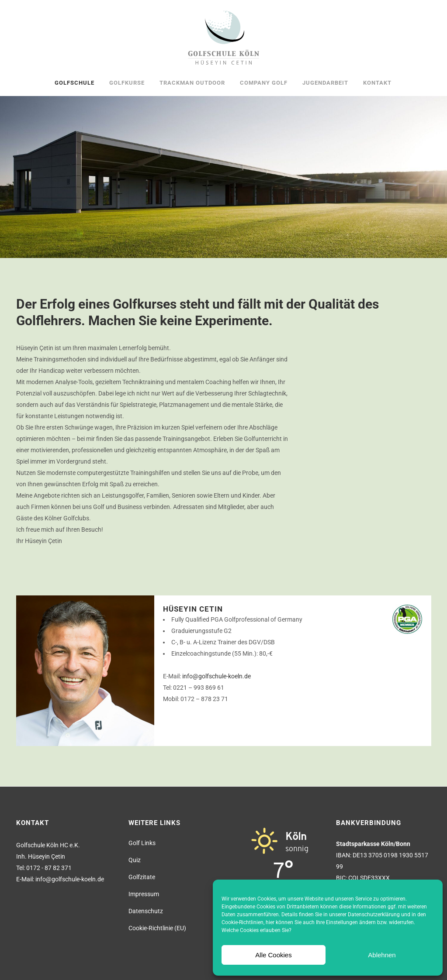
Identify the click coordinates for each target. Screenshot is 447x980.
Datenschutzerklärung (374, 915)
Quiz (135, 860)
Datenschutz (146, 911)
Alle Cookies (273, 955)
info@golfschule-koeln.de (217, 676)
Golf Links (142, 843)
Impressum (144, 894)
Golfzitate (142, 877)
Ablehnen (382, 955)
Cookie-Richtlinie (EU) (157, 928)
